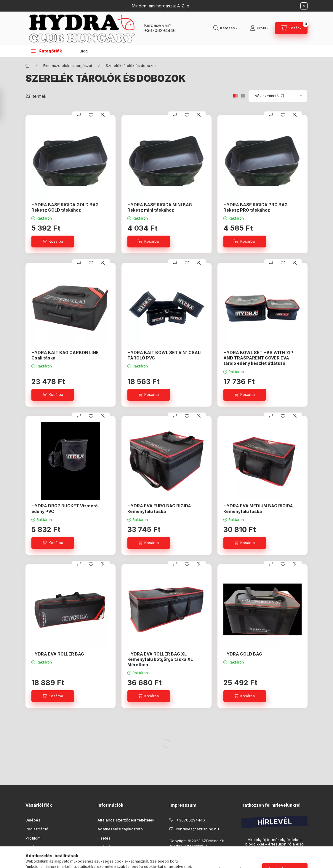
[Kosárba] (53, 242)
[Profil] (259, 28)
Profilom (33, 838)
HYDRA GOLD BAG (243, 654)
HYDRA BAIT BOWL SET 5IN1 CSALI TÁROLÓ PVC (164, 355)
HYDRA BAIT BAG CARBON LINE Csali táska (65, 355)
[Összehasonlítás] (79, 115)
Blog (84, 51)
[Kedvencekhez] (91, 115)
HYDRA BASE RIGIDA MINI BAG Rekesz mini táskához (160, 207)
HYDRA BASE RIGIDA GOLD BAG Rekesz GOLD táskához (65, 207)
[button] (47, 51)
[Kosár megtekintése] (291, 28)
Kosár (31, 847)
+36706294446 (160, 30)
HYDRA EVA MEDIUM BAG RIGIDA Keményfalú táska (258, 508)
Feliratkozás (259, 860)
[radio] (243, 96)
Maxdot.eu (220, 853)
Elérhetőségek (111, 856)
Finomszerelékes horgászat (68, 66)
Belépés (33, 820)
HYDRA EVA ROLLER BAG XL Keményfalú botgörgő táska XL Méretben (160, 659)
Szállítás (105, 847)
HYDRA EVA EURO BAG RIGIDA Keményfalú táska (159, 508)
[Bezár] (304, 6)
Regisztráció (37, 829)
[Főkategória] (28, 66)
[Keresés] (225, 28)
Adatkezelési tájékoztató (120, 829)
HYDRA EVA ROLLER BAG (58, 654)
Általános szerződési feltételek (126, 820)
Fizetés (104, 838)
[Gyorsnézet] (103, 115)
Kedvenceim (37, 856)
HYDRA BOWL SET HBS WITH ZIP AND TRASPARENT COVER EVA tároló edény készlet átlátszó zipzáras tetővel (258, 361)
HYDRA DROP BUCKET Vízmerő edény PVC (65, 508)
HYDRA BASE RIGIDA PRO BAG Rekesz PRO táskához (256, 207)
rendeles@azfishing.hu (198, 829)
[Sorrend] (278, 96)
